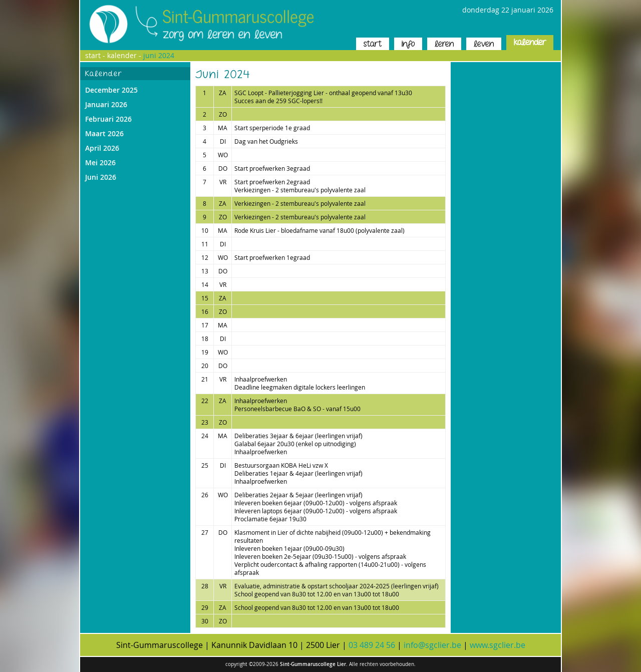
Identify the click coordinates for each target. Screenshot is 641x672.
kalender (530, 42)
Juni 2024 (159, 55)
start (373, 44)
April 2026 (102, 148)
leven (484, 44)
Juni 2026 (101, 177)
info (408, 44)
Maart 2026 (104, 133)
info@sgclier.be (432, 645)
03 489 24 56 (372, 645)
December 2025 (111, 90)
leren (444, 44)
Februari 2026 (108, 119)
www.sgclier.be (498, 645)
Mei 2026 (100, 162)
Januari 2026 (106, 104)
